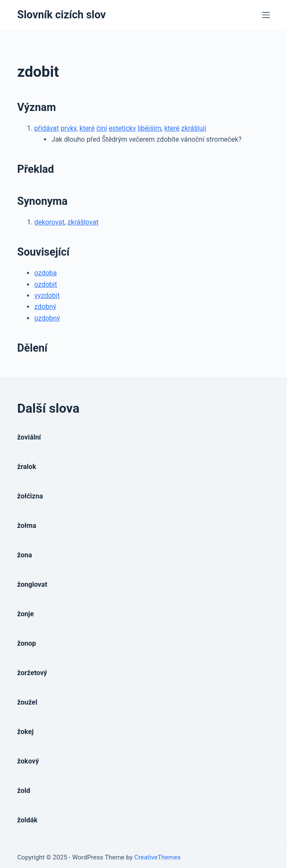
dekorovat (49, 222)
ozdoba (45, 273)
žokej (25, 732)
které (87, 128)
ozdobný (47, 318)
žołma (26, 526)
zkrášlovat (83, 222)
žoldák (27, 820)
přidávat (46, 128)
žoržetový (32, 673)
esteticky (123, 128)
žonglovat (32, 584)
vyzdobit (47, 296)
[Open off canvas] (266, 15)
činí (102, 128)
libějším (149, 128)
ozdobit (45, 284)
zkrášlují (194, 128)
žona (25, 555)
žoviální (29, 437)
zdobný (45, 307)
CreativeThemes (157, 857)
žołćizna (30, 496)
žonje (25, 614)
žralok (26, 467)
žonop (26, 643)
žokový (28, 761)
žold (23, 791)
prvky (69, 128)
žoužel (27, 702)
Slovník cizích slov (61, 15)
